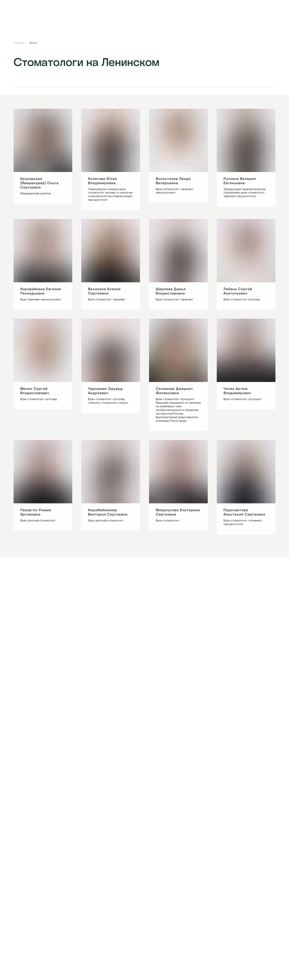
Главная (19, 43)
